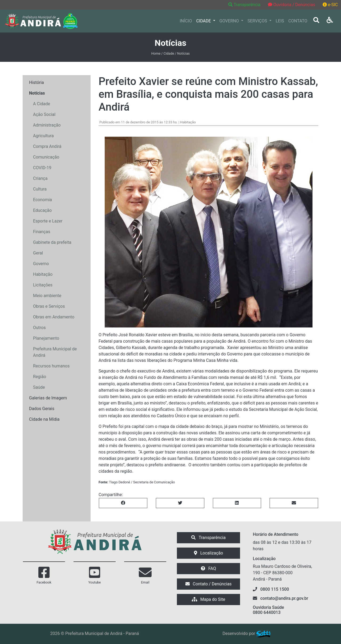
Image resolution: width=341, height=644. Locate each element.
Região (40, 377)
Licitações (43, 285)
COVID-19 (42, 168)
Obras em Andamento (54, 317)
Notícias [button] (37, 93)
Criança (40, 178)
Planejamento (46, 338)
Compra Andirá (47, 146)
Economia (42, 200)
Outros (39, 328)
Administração (47, 125)
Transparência (245, 5)
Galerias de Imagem (48, 398)
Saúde (39, 387)
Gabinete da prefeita (52, 242)
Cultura (40, 189)
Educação (42, 210)
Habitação (43, 274)
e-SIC (330, 5)
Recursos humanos (51, 366)
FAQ (208, 568)
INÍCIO (186, 21)
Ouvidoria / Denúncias (292, 5)
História (36, 82)
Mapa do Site (209, 599)
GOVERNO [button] (230, 21)
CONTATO (298, 21)
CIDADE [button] (204, 21)
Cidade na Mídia (44, 419)
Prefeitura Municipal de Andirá (55, 352)
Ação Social (44, 114)
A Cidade (42, 104)
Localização (208, 553)
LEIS (280, 21)
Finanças (42, 232)
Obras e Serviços (49, 306)
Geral (38, 253)
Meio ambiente (47, 296)
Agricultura (43, 136)
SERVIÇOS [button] (258, 21)
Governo (41, 264)
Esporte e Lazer (48, 221)
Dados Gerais (42, 409)
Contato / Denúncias (209, 584)
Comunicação (46, 157)
